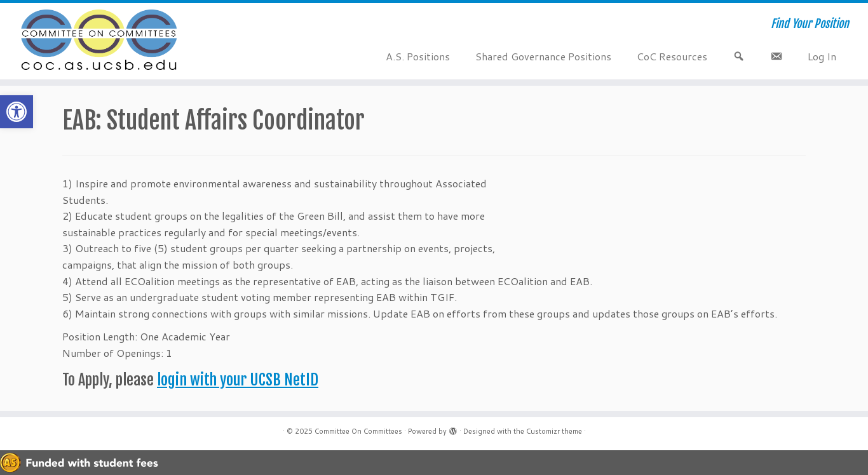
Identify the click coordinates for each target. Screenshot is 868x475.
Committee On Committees (358, 431)
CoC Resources (672, 56)
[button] (17, 112)
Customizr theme (554, 431)
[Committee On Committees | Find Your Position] (100, 41)
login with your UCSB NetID (238, 380)
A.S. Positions (418, 56)
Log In (822, 56)
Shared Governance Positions (543, 56)
